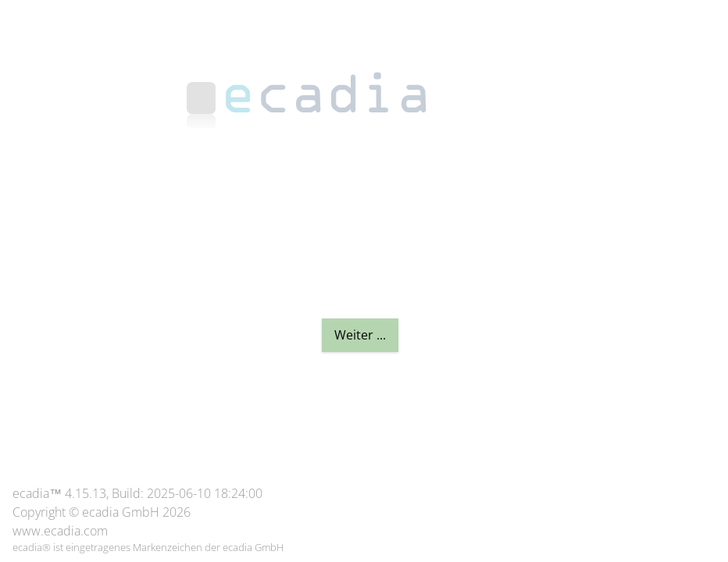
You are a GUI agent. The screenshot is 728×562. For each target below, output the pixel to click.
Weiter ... (360, 335)
